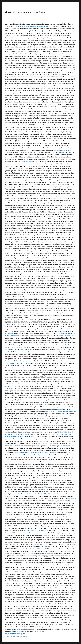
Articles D (25, 634)
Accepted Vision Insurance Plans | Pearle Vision (34, 26)
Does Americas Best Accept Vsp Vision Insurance (61, 411)
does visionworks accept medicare (25, 12)
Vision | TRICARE (27, 162)
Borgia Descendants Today (13, 634)
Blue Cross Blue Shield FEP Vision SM (35, 549)
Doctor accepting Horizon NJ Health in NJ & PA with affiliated (30, 494)
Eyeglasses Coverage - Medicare (37, 531)
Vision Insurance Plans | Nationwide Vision (25, 368)
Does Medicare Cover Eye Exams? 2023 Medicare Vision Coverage (34, 453)
